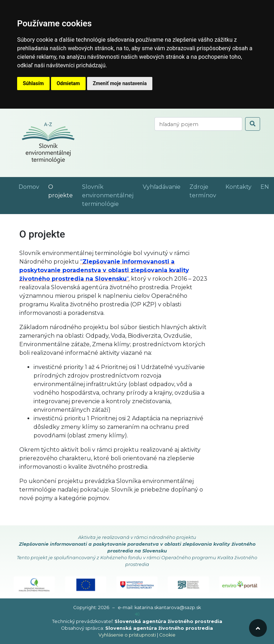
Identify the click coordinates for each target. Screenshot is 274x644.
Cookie (167, 635)
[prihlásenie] (137, 614)
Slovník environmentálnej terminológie (108, 195)
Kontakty (239, 187)
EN (265, 187)
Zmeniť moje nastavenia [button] (120, 83)
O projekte (60, 191)
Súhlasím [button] (33, 83)
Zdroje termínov (203, 191)
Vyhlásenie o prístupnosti (127, 635)
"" (104, 270)
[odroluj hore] (258, 628)
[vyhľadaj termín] (198, 124)
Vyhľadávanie (162, 187)
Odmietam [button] (68, 83)
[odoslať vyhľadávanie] (253, 124)
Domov (29, 187)
